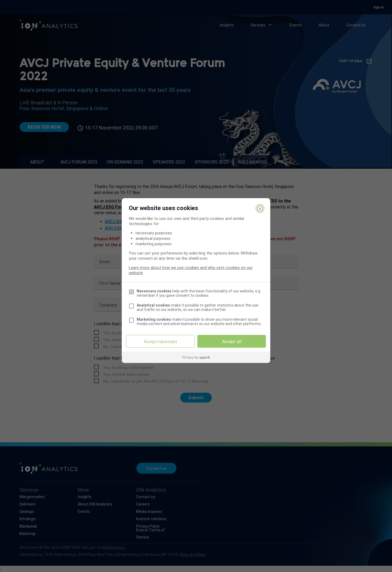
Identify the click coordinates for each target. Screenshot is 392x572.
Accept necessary (160, 341)
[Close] (260, 208)
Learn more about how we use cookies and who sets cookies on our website (191, 270)
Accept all (232, 341)
